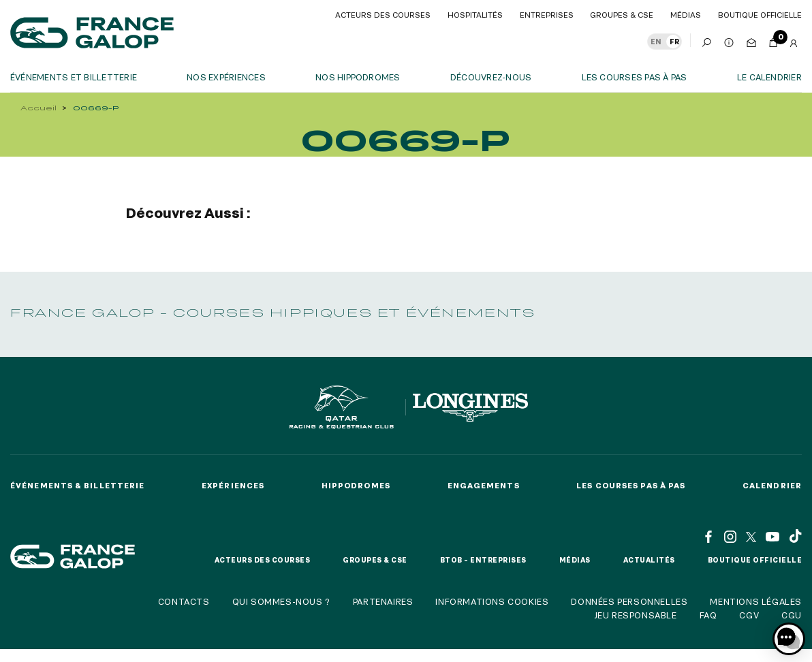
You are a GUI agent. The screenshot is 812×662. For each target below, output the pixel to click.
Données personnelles (629, 601)
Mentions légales (756, 601)
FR (674, 42)
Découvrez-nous (491, 77)
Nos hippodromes (358, 77)
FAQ (708, 615)
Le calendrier (769, 77)
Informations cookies (492, 601)
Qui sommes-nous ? (281, 601)
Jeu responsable (636, 615)
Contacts (184, 601)
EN (656, 42)
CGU (792, 615)
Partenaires (383, 601)
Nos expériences (226, 77)
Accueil (38, 108)
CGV (749, 615)
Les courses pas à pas (635, 77)
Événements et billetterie (74, 77)
